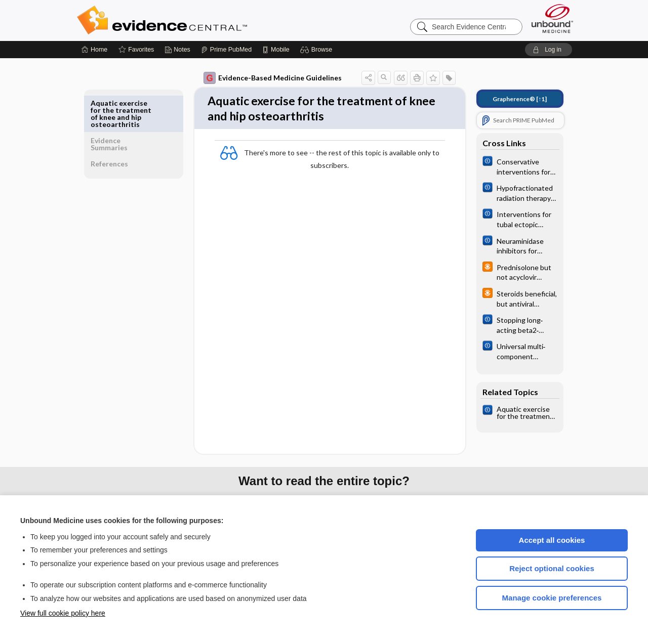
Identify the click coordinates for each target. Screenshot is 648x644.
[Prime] (226, 50)
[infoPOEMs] (513, 272)
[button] (318, 50)
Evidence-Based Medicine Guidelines (266, 78)
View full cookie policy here (63, 613)
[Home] (94, 50)
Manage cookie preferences (552, 598)
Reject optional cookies (552, 568)
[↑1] (513, 99)
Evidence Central (202, 20)
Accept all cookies (552, 540)
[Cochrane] (513, 166)
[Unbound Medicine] (552, 18)
